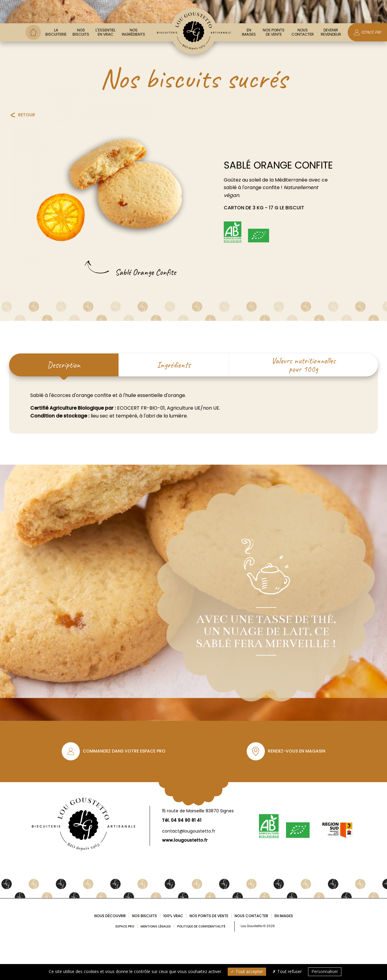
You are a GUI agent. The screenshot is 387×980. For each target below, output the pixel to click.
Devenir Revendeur (331, 32)
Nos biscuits (81, 32)
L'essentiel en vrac (106, 32)
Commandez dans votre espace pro (124, 751)
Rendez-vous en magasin (297, 751)
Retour (27, 115)
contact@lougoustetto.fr (189, 831)
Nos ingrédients (133, 32)
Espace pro (125, 926)
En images (249, 32)
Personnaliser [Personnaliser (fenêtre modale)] (325, 971)
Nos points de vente (274, 32)
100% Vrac (173, 916)
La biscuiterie (56, 32)
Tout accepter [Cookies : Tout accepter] (247, 971)
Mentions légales (156, 926)
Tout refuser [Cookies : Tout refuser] (287, 971)
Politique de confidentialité (201, 926)
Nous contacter (303, 32)
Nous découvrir (110, 916)
